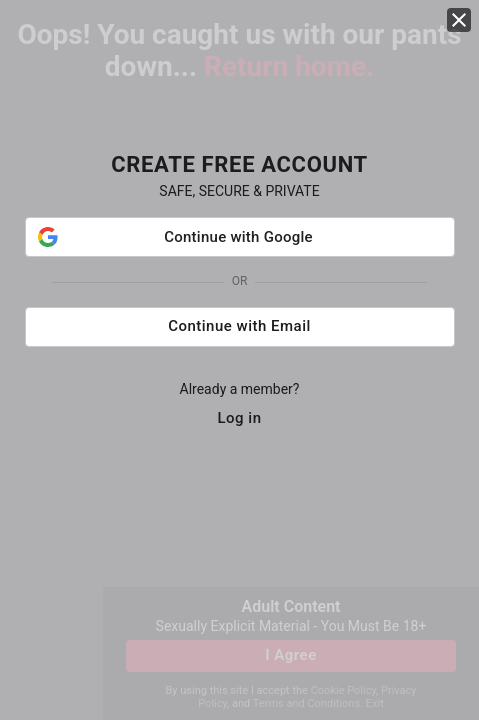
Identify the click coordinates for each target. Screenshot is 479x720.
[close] (459, 20)
